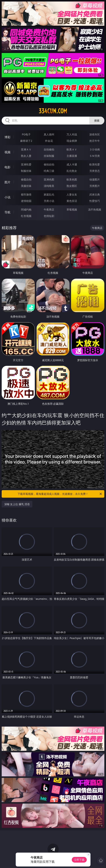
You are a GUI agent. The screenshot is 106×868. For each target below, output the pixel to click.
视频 (7, 152)
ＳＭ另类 (95, 156)
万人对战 (72, 134)
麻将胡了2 (26, 141)
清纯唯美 (49, 186)
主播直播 (72, 156)
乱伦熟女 (72, 171)
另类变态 (95, 171)
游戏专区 (95, 134)
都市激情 (26, 194)
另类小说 (49, 201)
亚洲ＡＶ (26, 149)
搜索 (97, 120)
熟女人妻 (26, 156)
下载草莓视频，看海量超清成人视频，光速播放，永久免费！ (60, 494)
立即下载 (79, 860)
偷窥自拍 (26, 179)
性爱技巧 (95, 201)
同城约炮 (26, 209)
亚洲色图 (49, 179)
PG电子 (26, 134)
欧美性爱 (95, 164)
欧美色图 (72, 179)
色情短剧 (49, 216)
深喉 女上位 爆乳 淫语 (17, 504)
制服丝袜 (26, 171)
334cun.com (53, 111)
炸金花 (49, 141)
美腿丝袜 (26, 186)
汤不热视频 (95, 209)
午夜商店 (49, 209)
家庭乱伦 (49, 194)
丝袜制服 (49, 156)
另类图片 (95, 186)
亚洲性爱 (26, 164)
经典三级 (49, 171)
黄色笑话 (72, 201)
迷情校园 (26, 201)
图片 (7, 182)
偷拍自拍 (49, 164)
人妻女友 (72, 194)
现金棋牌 (72, 141)
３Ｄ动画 (95, 149)
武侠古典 (95, 194)
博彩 (7, 137)
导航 (7, 212)
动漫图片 (95, 179)
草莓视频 (72, 209)
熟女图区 (72, 186)
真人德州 (49, 134)
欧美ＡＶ (72, 149)
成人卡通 (72, 164)
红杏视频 (26, 216)
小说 (7, 197)
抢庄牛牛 (95, 141)
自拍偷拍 (49, 149)
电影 (7, 167)
